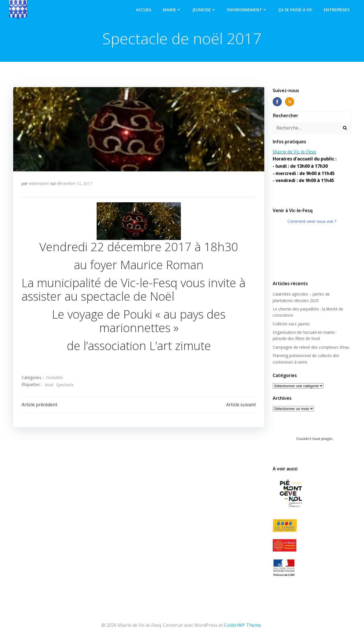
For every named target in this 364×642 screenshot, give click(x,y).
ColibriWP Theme (243, 625)
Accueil (144, 10)
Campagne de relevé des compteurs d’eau (311, 347)
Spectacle (65, 385)
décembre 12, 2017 (75, 183)
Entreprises (337, 10)
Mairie (172, 10)
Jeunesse (204, 10)
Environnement (247, 10)
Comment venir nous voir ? (312, 221)
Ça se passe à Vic (295, 10)
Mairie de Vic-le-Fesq (294, 152)
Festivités (55, 377)
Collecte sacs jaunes (291, 324)
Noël (49, 385)
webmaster (39, 183)
